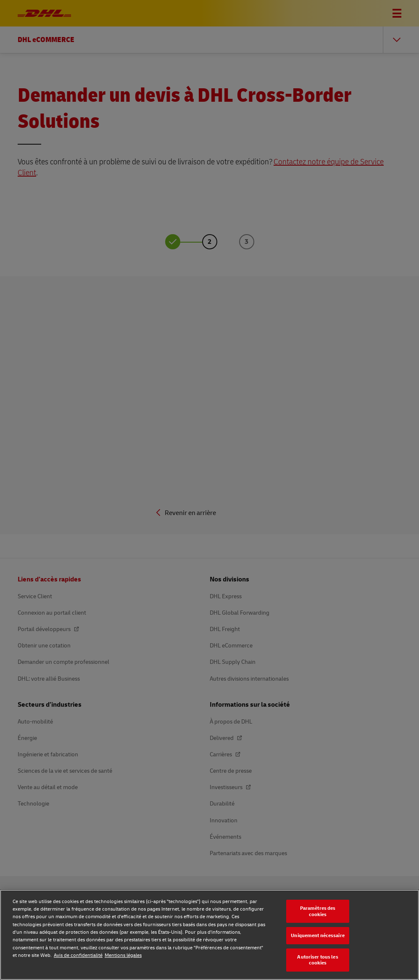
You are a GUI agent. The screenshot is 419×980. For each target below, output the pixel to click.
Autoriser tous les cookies (318, 960)
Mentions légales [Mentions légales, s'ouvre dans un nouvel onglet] (123, 955)
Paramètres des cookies (318, 911)
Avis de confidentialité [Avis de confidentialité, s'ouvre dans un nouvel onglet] (78, 955)
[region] (209, 935)
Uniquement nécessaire (318, 935)
